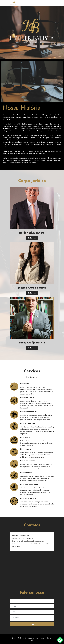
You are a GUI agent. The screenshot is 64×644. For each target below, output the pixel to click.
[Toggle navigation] (53, 3)
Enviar (32, 624)
